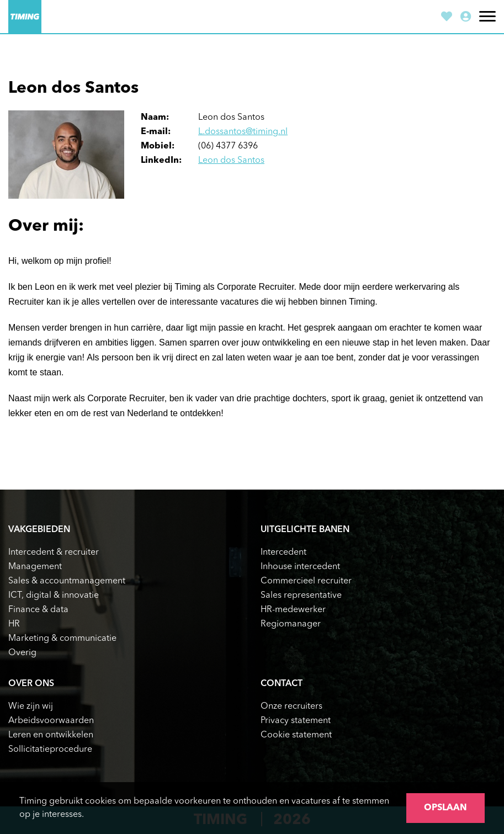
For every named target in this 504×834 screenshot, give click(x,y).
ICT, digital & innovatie (54, 596)
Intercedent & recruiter (54, 553)
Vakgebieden (39, 530)
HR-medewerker (293, 610)
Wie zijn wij (31, 706)
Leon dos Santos (231, 161)
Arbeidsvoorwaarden (51, 721)
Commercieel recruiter (306, 581)
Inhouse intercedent (300, 567)
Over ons (31, 684)
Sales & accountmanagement (67, 581)
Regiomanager (291, 624)
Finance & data (38, 610)
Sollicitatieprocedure (50, 750)
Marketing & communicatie (62, 639)
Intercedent (283, 553)
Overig (22, 653)
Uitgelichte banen (305, 530)
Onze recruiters (291, 706)
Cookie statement (296, 735)
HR (14, 624)
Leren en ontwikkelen (51, 735)
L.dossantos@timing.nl (243, 132)
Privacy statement (296, 721)
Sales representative (301, 596)
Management (35, 567)
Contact (282, 684)
